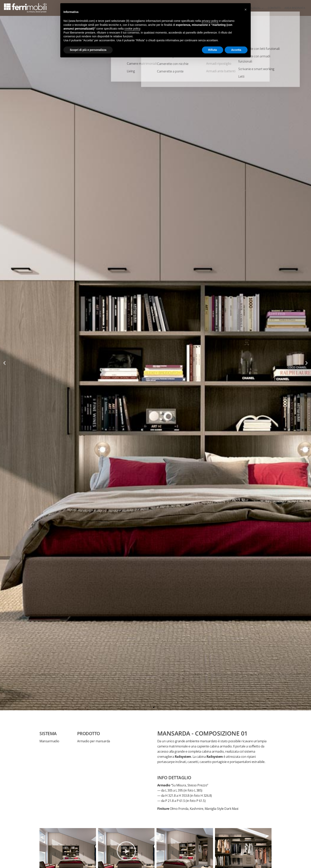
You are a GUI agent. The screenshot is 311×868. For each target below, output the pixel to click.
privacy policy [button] (210, 21)
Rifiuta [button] (213, 50)
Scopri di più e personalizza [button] (88, 50)
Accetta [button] (236, 50)
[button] (4, 363)
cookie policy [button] (132, 29)
